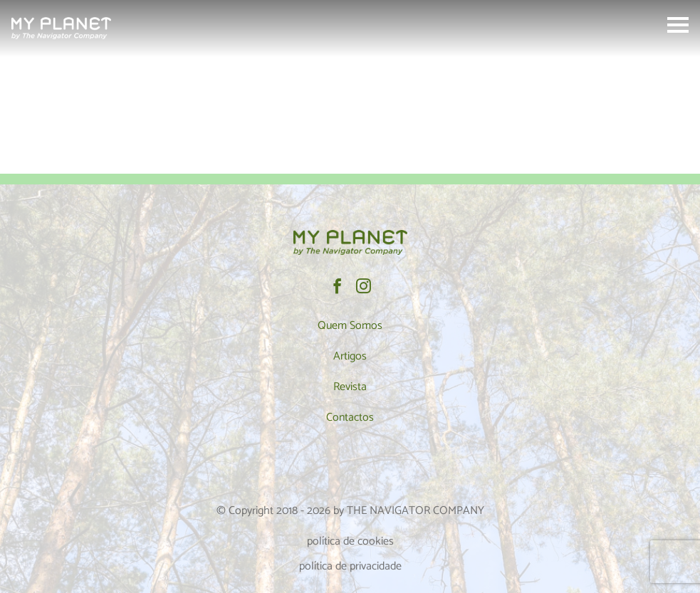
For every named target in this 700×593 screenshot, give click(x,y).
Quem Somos (350, 326)
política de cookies (350, 541)
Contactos (350, 418)
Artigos (350, 356)
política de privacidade (350, 566)
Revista (350, 387)
